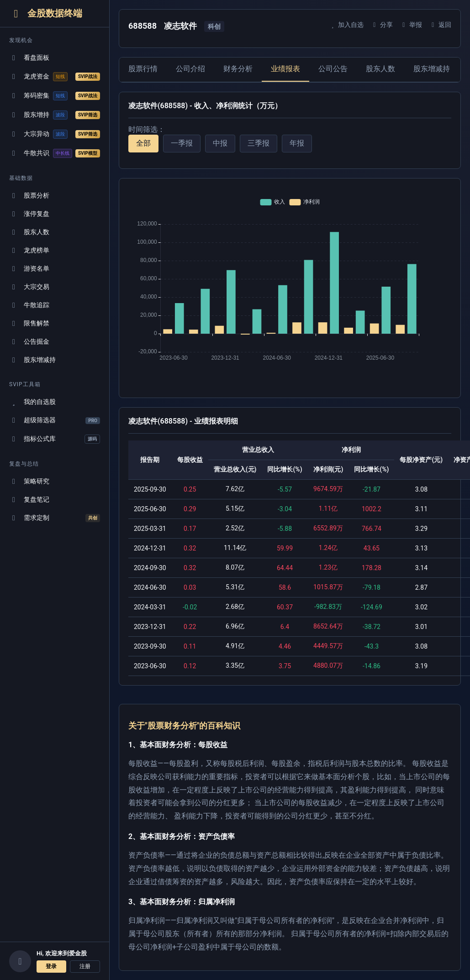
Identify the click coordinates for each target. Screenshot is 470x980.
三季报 (259, 143)
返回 (440, 25)
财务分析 (238, 69)
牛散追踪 (29, 305)
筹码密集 (55, 96)
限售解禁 (29, 323)
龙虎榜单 (29, 250)
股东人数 (29, 232)
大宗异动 (55, 134)
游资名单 (29, 269)
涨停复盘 (29, 214)
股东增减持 (32, 360)
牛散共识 (55, 153)
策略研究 (29, 481)
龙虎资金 (55, 77)
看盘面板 (29, 58)
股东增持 (55, 115)
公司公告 (333, 69)
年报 (297, 143)
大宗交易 (29, 287)
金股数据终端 (46, 13)
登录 (51, 966)
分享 (382, 25)
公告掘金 (29, 342)
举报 (411, 25)
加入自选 (346, 25)
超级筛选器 (55, 420)
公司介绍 (190, 69)
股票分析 (29, 196)
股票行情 (143, 69)
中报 (220, 143)
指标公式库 (55, 439)
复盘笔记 (29, 500)
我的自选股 (32, 402)
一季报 (182, 143)
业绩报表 (285, 69)
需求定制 (55, 518)
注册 (85, 966)
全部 (143, 143)
